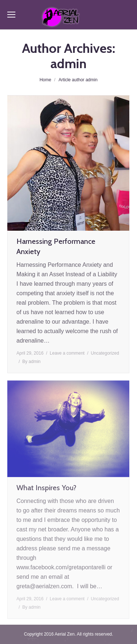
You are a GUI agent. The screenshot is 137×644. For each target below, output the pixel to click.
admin (68, 63)
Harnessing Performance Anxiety (56, 246)
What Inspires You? (46, 488)
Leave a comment (67, 353)
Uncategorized (105, 353)
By (31, 362)
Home (45, 80)
